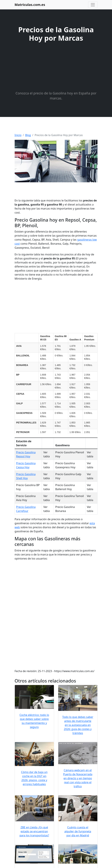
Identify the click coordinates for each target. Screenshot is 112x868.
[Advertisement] (56, 67)
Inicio (18, 135)
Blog (28, 135)
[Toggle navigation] (93, 5)
